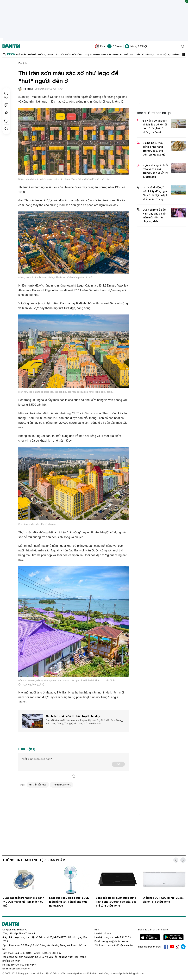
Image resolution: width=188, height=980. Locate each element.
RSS (97, 930)
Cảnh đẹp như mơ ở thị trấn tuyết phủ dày (73, 716)
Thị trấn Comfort (61, 785)
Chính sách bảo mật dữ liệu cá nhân (114, 945)
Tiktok (178, 947)
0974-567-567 (28, 965)
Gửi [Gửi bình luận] (118, 764)
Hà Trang (28, 89)
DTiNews (115, 46)
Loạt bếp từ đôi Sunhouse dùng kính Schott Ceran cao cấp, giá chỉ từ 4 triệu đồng (116, 902)
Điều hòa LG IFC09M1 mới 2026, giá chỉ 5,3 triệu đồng (163, 900)
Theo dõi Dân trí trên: (149, 947)
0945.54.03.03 (123, 937)
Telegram (183, 947)
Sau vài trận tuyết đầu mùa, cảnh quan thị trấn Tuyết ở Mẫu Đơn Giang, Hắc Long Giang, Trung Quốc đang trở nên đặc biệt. (84, 722)
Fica (100, 46)
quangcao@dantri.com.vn (115, 941)
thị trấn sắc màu (38, 785)
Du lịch (23, 63)
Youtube (172, 947)
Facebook (166, 947)
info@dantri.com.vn (19, 969)
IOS (150, 937)
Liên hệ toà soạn (103, 933)
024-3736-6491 (23, 953)
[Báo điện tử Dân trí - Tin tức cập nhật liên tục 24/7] (11, 46)
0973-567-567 (53, 953)
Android (173, 937)
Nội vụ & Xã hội (136, 46)
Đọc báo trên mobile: (153, 930)
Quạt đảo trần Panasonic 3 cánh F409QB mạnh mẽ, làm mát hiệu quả (23, 902)
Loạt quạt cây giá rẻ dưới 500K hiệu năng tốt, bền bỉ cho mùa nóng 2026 (69, 902)
